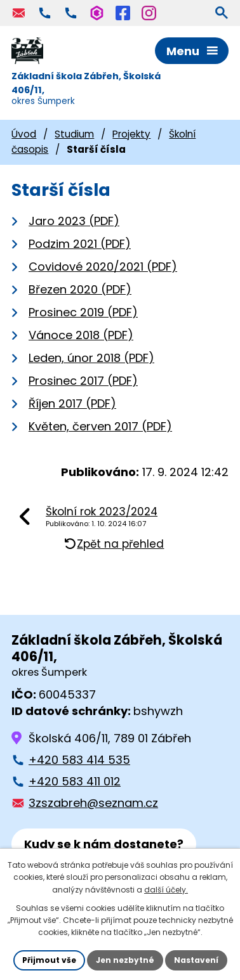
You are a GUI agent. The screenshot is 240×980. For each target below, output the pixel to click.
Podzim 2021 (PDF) (80, 244)
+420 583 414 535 (79, 760)
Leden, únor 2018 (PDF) (91, 358)
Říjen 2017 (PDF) (72, 403)
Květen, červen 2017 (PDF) (100, 426)
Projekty (131, 134)
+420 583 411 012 (75, 781)
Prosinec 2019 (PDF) (83, 312)
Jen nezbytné (125, 960)
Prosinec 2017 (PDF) (83, 381)
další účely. (166, 890)
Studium (74, 134)
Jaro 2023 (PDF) (74, 221)
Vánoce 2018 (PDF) (81, 335)
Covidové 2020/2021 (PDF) (103, 267)
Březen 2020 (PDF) (80, 289)
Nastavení (196, 960)
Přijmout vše (49, 960)
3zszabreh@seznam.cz (93, 803)
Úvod (24, 134)
